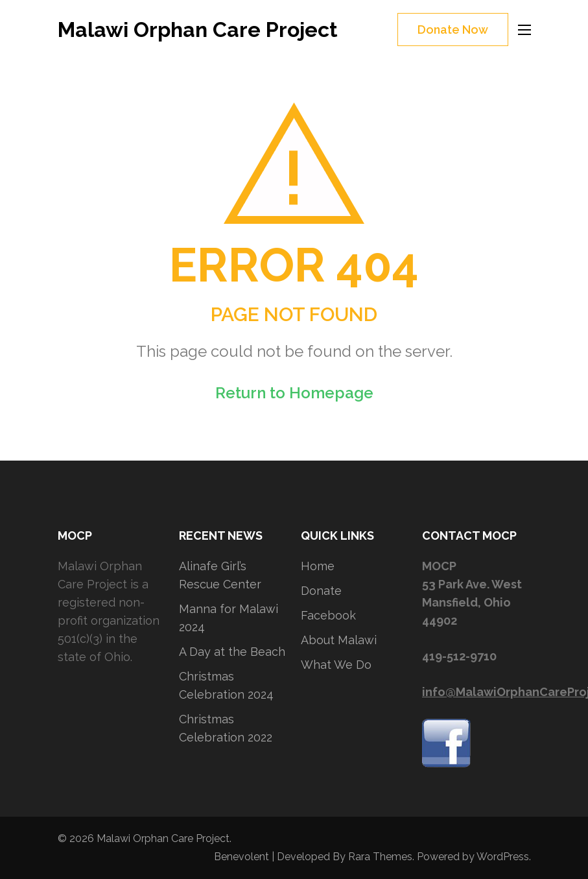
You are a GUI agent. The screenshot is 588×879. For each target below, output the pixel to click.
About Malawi (339, 640)
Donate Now (453, 30)
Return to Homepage (294, 393)
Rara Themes (380, 857)
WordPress (503, 857)
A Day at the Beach (232, 652)
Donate (321, 591)
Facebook (328, 615)
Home (318, 566)
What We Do (336, 665)
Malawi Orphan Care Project (198, 30)
